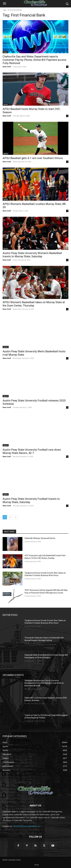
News (5, 52)
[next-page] (16, 517)
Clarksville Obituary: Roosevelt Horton (40, 538)
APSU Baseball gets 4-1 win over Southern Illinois (33, 158)
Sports (6, 104)
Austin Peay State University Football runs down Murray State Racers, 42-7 (32, 451)
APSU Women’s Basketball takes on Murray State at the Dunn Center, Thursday (34, 304)
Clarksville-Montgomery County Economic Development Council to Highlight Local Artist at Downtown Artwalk (44, 683)
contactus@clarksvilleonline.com (26, 826)
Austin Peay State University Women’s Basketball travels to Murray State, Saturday (32, 255)
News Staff (7, 67)
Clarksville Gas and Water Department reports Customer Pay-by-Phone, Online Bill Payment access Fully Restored (34, 60)
